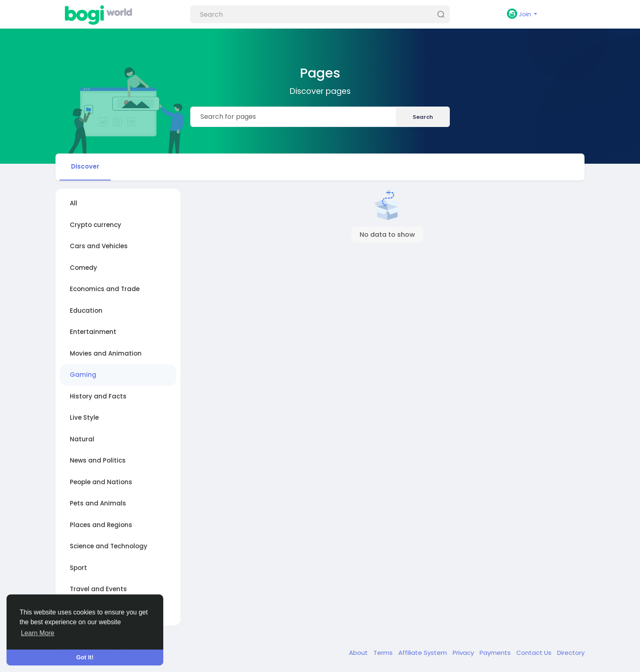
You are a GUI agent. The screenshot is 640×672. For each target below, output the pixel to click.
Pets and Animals (98, 503)
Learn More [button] (38, 633)
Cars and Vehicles (99, 246)
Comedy (83, 268)
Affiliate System (423, 653)
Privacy (464, 653)
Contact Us (535, 653)
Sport (78, 568)
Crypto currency (96, 225)
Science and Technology (109, 546)
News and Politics (98, 460)
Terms (384, 653)
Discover (85, 166)
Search (423, 117)
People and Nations (101, 482)
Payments (496, 653)
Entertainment (93, 332)
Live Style (84, 417)
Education (86, 310)
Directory (571, 653)
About (359, 653)
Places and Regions (101, 525)
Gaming (83, 375)
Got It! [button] (85, 657)
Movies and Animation (106, 353)
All (73, 203)
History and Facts (98, 396)
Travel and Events (98, 589)
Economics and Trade (105, 289)
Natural (82, 439)
